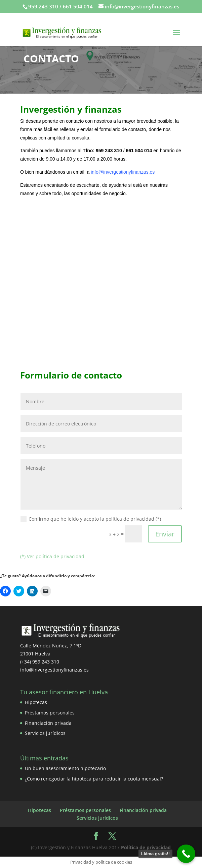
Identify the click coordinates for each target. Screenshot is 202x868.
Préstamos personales (50, 713)
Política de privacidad (146, 847)
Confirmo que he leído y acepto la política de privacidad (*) (91, 519)
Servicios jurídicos (45, 733)
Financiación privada (48, 723)
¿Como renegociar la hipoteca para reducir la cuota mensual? (94, 779)
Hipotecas (36, 702)
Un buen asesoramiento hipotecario (65, 768)
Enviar (165, 534)
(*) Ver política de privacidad (52, 556)
